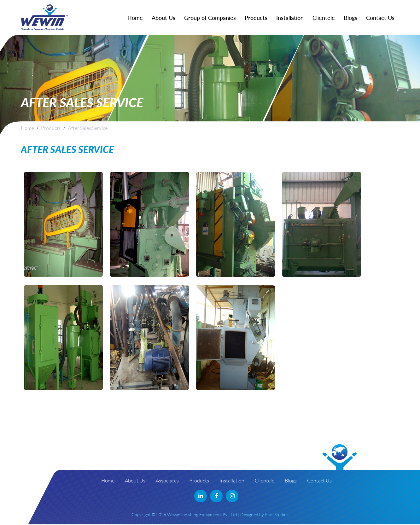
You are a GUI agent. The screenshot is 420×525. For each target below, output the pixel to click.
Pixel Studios (277, 515)
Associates (167, 481)
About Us (163, 18)
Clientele (324, 18)
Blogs (350, 18)
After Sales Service (88, 128)
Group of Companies (210, 18)
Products (256, 18)
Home (135, 18)
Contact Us (380, 18)
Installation (290, 18)
